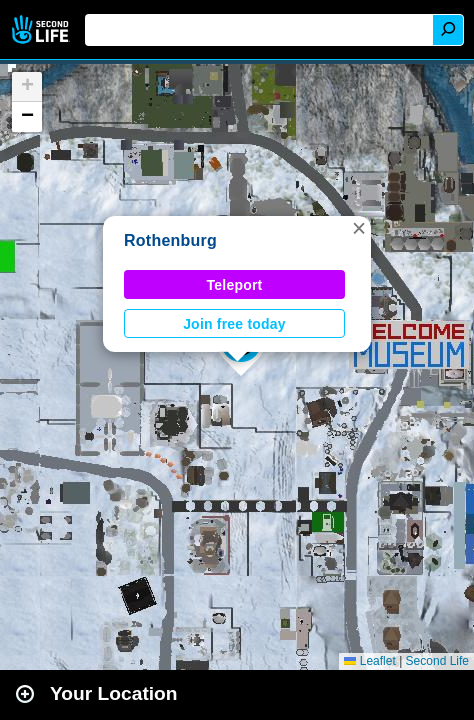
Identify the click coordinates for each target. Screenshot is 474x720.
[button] (359, 228)
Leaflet (369, 661)
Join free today (234, 324)
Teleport (235, 285)
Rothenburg (170, 240)
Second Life (42, 29)
